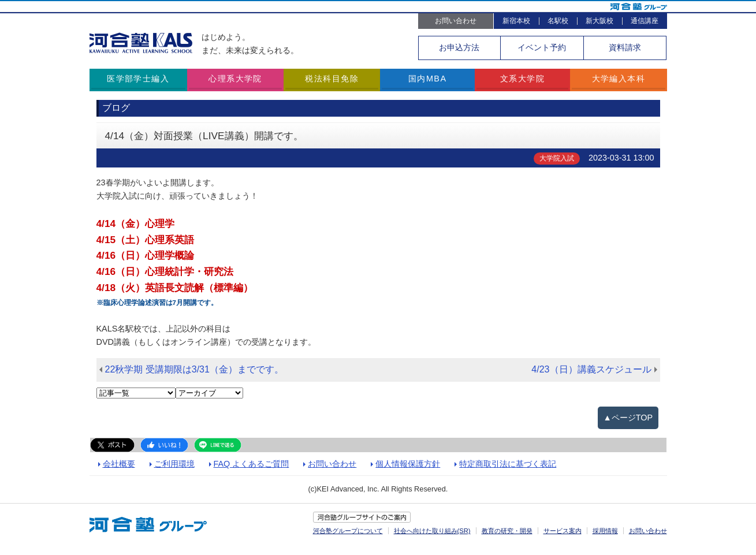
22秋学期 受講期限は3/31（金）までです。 (194, 369)
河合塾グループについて (348, 531)
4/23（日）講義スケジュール (591, 369)
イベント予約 (542, 47)
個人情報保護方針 (408, 464)
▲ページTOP (628, 418)
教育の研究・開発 (507, 531)
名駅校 (558, 21)
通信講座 (645, 21)
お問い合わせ (456, 21)
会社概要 (119, 464)
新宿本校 (516, 21)
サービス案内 (563, 531)
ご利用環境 (174, 464)
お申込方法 (459, 47)
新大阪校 (599, 21)
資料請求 (625, 47)
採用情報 (605, 531)
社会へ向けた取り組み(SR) (432, 531)
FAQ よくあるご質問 (252, 464)
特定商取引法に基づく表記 (508, 464)
